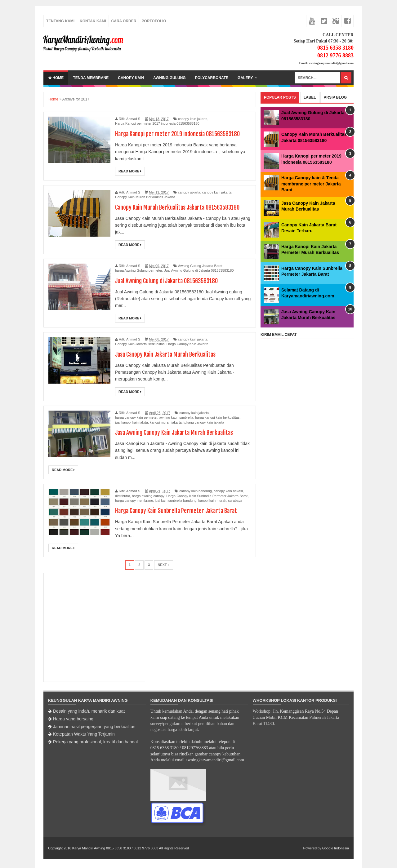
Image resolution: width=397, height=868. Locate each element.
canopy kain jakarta (193, 119)
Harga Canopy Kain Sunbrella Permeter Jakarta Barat (207, 496)
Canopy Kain (131, 78)
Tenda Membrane (91, 78)
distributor (123, 496)
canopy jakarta (189, 192)
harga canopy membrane (134, 501)
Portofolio (154, 21)
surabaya (235, 501)
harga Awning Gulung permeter (139, 270)
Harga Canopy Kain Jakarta (187, 344)
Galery (245, 78)
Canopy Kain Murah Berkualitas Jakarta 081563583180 (181, 207)
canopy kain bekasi (228, 491)
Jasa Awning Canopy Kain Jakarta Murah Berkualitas (178, 432)
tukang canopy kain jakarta (204, 422)
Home (56, 78)
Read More (130, 171)
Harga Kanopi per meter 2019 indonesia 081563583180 (181, 134)
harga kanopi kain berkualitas (217, 417)
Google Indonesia (336, 848)
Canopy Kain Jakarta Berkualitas (140, 344)
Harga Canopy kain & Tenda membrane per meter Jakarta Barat (311, 184)
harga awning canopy (148, 496)
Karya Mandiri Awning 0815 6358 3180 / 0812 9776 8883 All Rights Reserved (131, 848)
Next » (164, 565)
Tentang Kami (60, 21)
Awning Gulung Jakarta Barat (200, 266)
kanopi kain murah (212, 501)
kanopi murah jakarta (166, 422)
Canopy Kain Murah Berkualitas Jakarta (145, 197)
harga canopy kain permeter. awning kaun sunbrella (154, 417)
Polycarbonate (212, 78)
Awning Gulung (170, 78)
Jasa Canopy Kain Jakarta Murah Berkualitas (168, 354)
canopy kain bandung (196, 491)
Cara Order (124, 21)
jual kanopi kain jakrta (132, 422)
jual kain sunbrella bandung (176, 501)
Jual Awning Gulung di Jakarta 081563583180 (199, 270)
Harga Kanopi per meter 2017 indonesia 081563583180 (157, 123)
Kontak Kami (93, 21)
